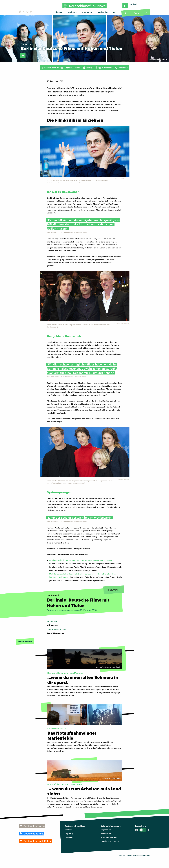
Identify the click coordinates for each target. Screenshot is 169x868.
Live (127, 13)
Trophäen (69, 837)
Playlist (137, 13)
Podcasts (72, 12)
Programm (87, 12)
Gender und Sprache (110, 841)
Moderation (103, 12)
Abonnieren (121, 68)
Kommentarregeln (109, 837)
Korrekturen (106, 834)
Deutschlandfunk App (52, 68)
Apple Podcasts (103, 68)
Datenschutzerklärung (111, 826)
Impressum (106, 830)
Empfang (69, 834)
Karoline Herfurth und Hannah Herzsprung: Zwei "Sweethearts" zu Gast (81, 560)
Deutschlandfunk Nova (75, 826)
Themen (59, 12)
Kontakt (68, 830)
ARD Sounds (73, 68)
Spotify (88, 68)
